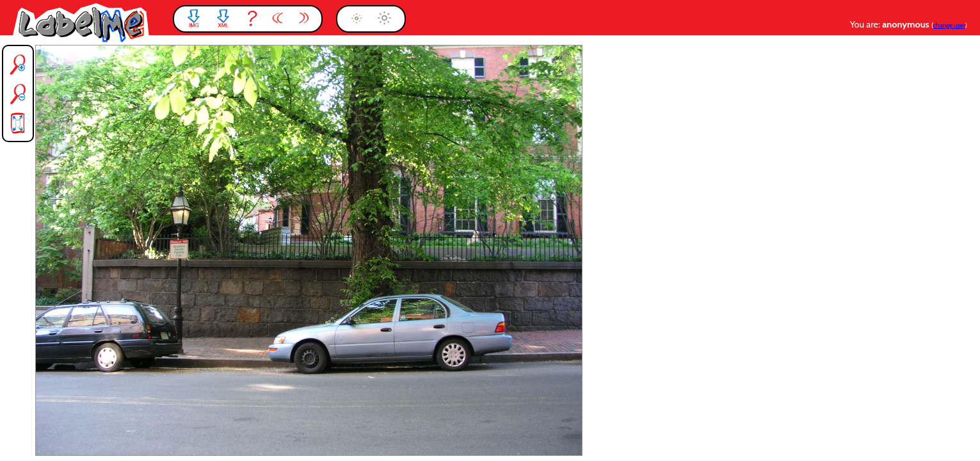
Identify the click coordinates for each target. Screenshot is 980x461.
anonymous (907, 24)
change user (949, 25)
